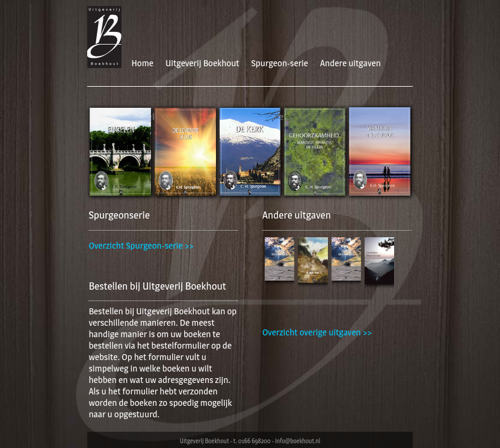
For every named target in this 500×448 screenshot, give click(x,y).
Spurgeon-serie (280, 63)
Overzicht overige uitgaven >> (317, 332)
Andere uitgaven (350, 63)
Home (142, 63)
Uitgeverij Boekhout (202, 63)
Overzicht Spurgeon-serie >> (141, 245)
